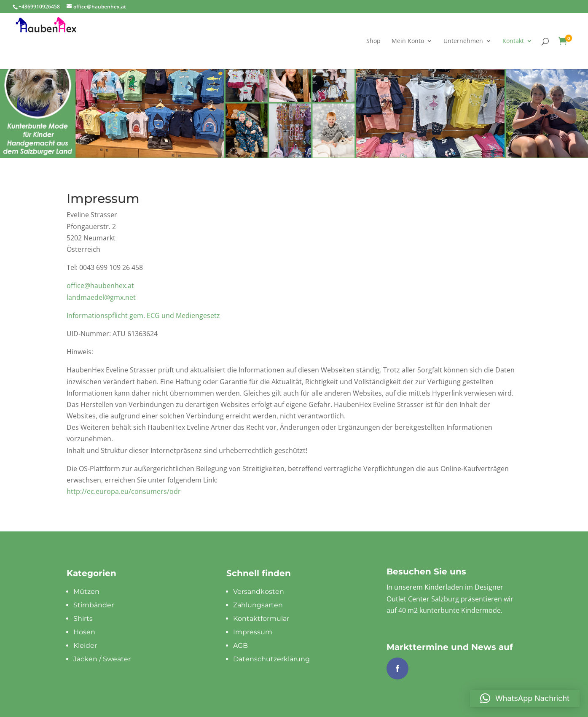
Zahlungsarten (258, 605)
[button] (525, 698)
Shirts (83, 619)
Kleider (85, 646)
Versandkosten (259, 592)
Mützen (86, 592)
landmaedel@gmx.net (101, 297)
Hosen (84, 632)
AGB (240, 646)
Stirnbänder (94, 605)
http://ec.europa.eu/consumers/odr (124, 491)
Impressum (253, 632)
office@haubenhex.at (100, 286)
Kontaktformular (261, 619)
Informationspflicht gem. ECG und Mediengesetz (143, 315)
